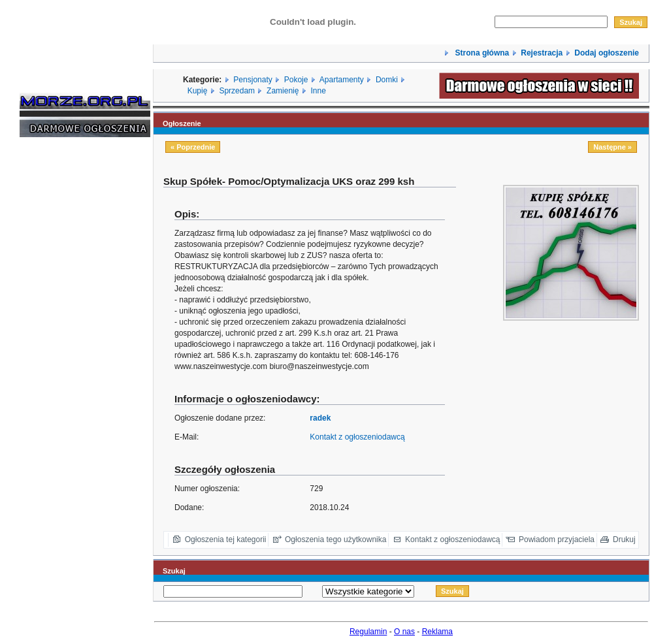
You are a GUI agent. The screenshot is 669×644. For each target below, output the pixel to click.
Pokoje (296, 80)
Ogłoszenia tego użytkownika (335, 539)
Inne (318, 91)
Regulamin (368, 632)
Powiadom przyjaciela (557, 539)
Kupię (198, 91)
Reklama (437, 632)
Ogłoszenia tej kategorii (226, 539)
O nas (404, 632)
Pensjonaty (253, 80)
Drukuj (624, 539)
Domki (387, 80)
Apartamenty (342, 80)
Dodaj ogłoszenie (607, 53)
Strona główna (481, 53)
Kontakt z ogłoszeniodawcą (357, 437)
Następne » (612, 147)
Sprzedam (237, 91)
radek (320, 418)
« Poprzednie (193, 147)
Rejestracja (542, 53)
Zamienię (283, 91)
